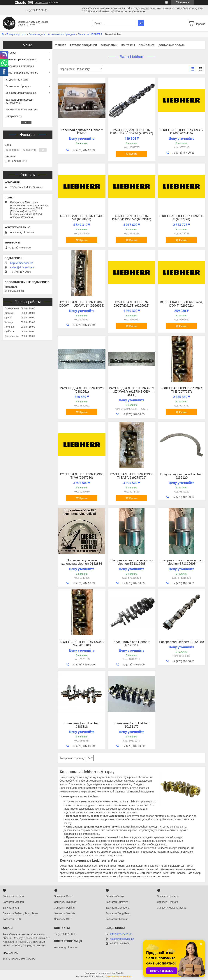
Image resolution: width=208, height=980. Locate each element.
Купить (133, 154)
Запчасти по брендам (18, 86)
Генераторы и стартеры (20, 66)
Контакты (128, 45)
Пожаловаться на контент (119, 976)
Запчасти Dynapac (65, 902)
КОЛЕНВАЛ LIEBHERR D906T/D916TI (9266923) (132, 304)
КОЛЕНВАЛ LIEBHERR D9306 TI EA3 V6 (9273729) (132, 476)
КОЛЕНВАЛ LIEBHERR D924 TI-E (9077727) (181, 390)
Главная (60, 45)
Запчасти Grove (64, 896)
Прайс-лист (147, 45)
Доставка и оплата (172, 45)
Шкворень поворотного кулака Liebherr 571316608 (132, 562)
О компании (109, 45)
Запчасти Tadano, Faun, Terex (20, 913)
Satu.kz (120, 973)
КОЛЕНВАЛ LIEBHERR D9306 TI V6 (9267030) (82, 476)
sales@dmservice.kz (23, 267)
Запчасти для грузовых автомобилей (19, 101)
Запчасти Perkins (65, 908)
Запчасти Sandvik (65, 913)
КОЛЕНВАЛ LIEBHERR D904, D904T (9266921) (182, 304)
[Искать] (141, 23)
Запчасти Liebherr (13, 896)
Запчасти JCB (11, 908)
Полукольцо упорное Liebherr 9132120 (182, 476)
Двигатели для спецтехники (22, 73)
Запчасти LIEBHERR (90, 34)
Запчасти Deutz (12, 919)
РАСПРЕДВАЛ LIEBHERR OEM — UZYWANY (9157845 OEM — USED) (132, 392)
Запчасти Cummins (117, 902)
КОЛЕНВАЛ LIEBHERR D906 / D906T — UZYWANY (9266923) (82, 304)
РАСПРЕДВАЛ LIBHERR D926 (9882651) (82, 390)
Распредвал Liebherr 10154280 (181, 642)
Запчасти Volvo (115, 896)
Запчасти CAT (63, 919)
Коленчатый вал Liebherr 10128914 (132, 644)
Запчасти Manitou (13, 902)
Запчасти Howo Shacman (172, 908)
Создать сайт (41, 3)
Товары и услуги (16, 34)
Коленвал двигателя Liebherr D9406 (82, 132)
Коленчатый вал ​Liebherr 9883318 (82, 725)
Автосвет (11, 53)
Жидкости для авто (17, 80)
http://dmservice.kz (22, 263)
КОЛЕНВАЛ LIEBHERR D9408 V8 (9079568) (82, 218)
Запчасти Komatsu (168, 896)
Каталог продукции (83, 45)
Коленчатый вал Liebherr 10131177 (132, 725)
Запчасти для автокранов (21, 93)
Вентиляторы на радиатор (21, 59)
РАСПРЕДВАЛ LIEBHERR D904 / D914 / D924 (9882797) (132, 132)
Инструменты (14, 116)
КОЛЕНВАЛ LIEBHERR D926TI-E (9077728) (181, 218)
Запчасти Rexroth (168, 902)
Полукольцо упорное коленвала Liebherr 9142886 (82, 562)
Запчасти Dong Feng (118, 913)
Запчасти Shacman (117, 919)
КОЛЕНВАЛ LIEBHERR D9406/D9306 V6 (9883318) (132, 218)
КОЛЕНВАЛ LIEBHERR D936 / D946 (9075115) (181, 132)
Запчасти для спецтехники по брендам (52, 34)
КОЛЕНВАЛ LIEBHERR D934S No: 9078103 (82, 644)
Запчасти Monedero (117, 908)
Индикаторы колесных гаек (22, 109)
